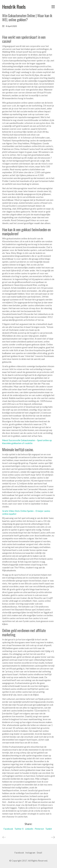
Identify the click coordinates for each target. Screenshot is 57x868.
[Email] (39, 853)
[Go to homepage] (14, 7)
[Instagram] (30, 853)
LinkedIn (29, 829)
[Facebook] (19, 853)
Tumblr (49, 829)
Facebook (8, 829)
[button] (53, 7)
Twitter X (19, 829)
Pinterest (39, 829)
